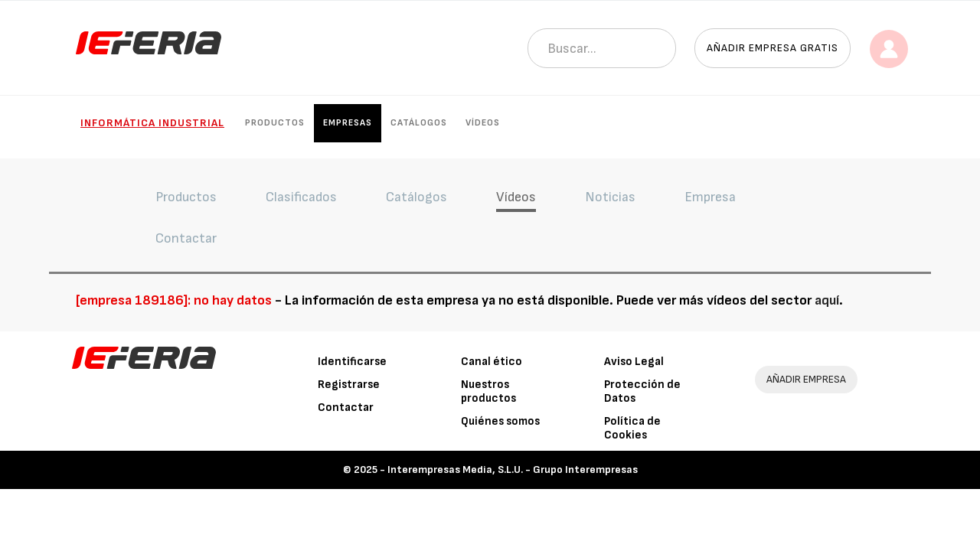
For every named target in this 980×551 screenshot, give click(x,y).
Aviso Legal (634, 362)
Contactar (346, 408)
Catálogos (419, 123)
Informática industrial (152, 123)
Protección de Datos (642, 391)
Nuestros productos (488, 391)
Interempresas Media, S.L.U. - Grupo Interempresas (513, 469)
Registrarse (349, 385)
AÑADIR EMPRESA (806, 379)
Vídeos (483, 123)
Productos (275, 123)
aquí (827, 300)
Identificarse (352, 362)
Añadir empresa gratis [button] (773, 48)
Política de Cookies (632, 428)
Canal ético (492, 362)
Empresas (348, 123)
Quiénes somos (500, 421)
